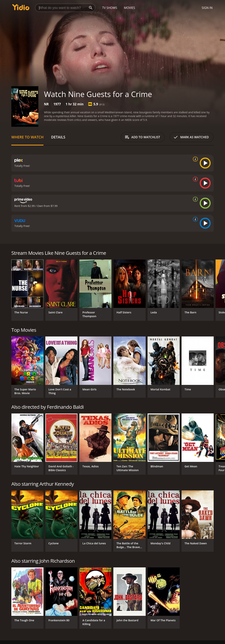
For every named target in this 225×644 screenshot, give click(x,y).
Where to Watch (27, 137)
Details (58, 137)
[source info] (195, 159)
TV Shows (110, 8)
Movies (130, 8)
